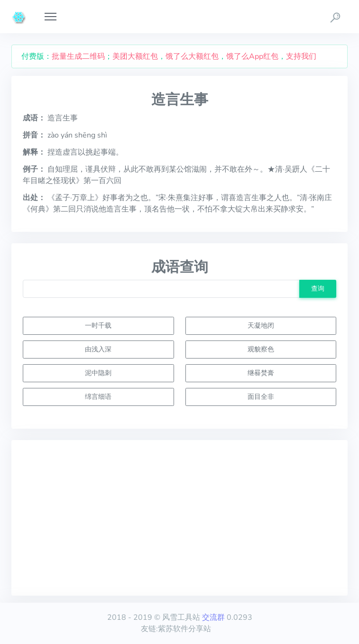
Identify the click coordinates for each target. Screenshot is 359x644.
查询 (318, 288)
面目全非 (261, 396)
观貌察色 (261, 349)
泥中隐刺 (98, 373)
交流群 (213, 617)
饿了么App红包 (252, 56)
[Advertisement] (179, 518)
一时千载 (98, 325)
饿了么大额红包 (192, 56)
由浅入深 (98, 349)
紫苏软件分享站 (184, 629)
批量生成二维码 (78, 56)
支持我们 (301, 56)
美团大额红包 (135, 56)
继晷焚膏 (261, 373)
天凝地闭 (261, 325)
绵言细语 (98, 396)
